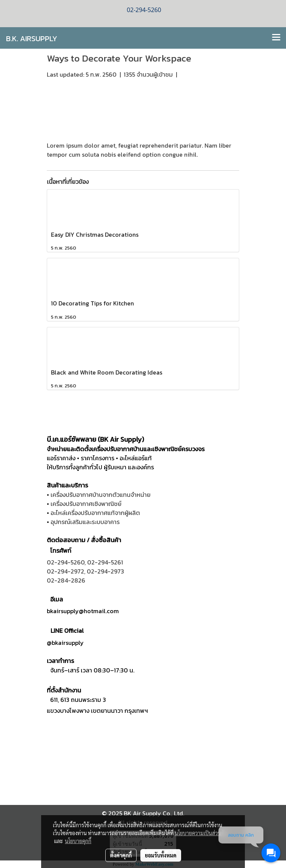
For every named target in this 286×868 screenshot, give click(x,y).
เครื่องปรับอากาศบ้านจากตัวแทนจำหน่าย (101, 495)
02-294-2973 (105, 571)
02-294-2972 (65, 571)
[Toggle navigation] (276, 38)
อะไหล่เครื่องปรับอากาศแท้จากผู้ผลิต (95, 513)
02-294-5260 (66, 562)
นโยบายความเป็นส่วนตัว (201, 833)
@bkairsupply (65, 643)
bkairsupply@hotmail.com (83, 611)
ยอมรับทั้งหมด (161, 855)
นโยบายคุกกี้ (78, 841)
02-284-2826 (66, 580)
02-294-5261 (105, 562)
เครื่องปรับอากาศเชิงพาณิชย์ (86, 504)
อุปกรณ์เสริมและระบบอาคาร (85, 522)
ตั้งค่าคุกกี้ (121, 855)
